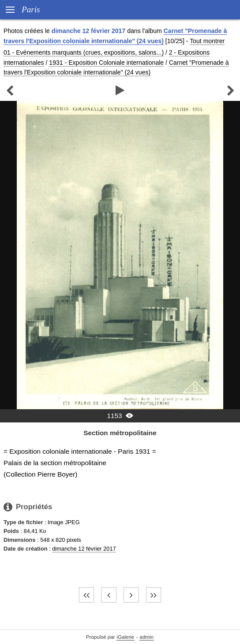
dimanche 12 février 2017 (84, 549)
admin (147, 637)
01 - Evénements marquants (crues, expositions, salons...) (84, 52)
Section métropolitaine (120, 433)
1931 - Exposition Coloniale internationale (106, 63)
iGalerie (126, 637)
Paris (31, 9)
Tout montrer (207, 41)
